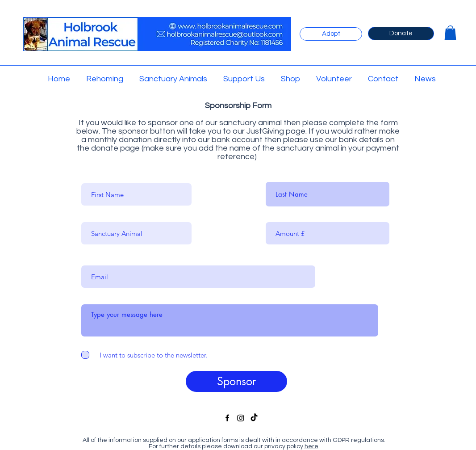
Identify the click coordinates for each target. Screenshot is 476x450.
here (311, 446)
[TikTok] (254, 418)
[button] (450, 33)
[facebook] (227, 418)
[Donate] (401, 34)
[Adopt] (331, 34)
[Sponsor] (236, 381)
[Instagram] (241, 418)
